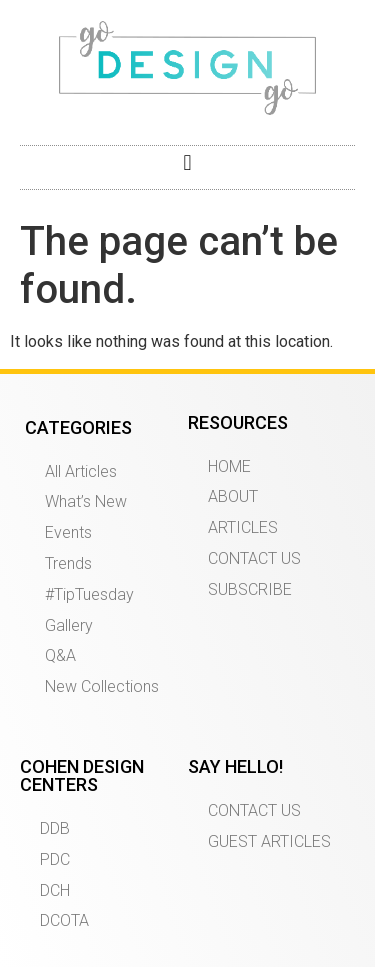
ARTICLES (243, 527)
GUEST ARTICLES (269, 841)
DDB (55, 828)
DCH (55, 890)
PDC (55, 859)
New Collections (102, 686)
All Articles (81, 471)
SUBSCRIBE (250, 589)
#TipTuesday (89, 594)
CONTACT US (254, 558)
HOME (229, 466)
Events (68, 532)
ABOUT (233, 496)
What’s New (86, 501)
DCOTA (64, 920)
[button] (187, 162)
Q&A (60, 655)
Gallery (69, 625)
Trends (68, 563)
